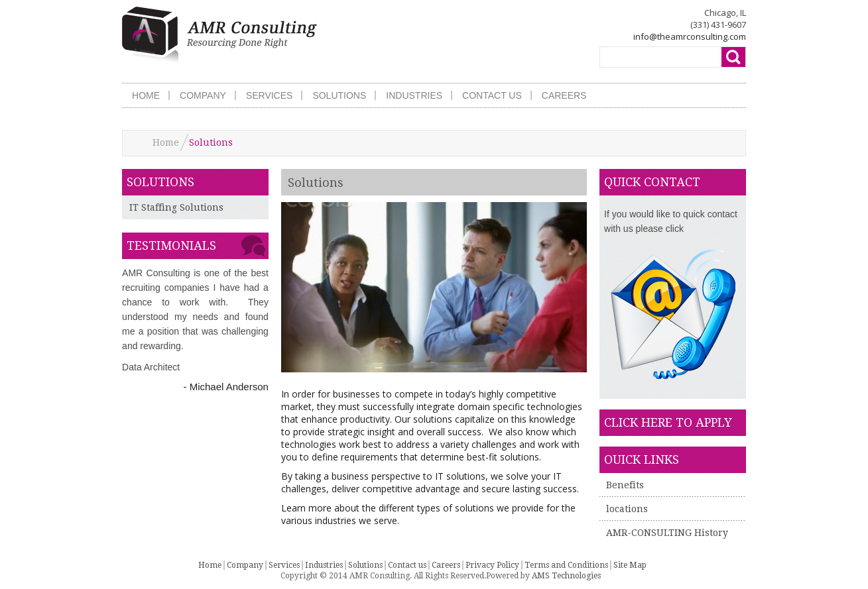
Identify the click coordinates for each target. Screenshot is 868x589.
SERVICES (270, 95)
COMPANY (203, 95)
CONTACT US (492, 95)
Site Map (630, 565)
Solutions (365, 565)
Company (245, 565)
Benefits (625, 485)
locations (627, 509)
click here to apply (668, 422)
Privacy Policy (492, 565)
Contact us (407, 565)
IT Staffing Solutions (176, 207)
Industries (324, 565)
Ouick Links (642, 459)
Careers (446, 565)
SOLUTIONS (339, 95)
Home (166, 142)
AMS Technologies (566, 576)
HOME (146, 95)
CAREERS (564, 95)
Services (284, 565)
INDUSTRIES (414, 95)
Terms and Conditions (566, 565)
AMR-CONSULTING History (667, 533)
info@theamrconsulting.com (690, 36)
